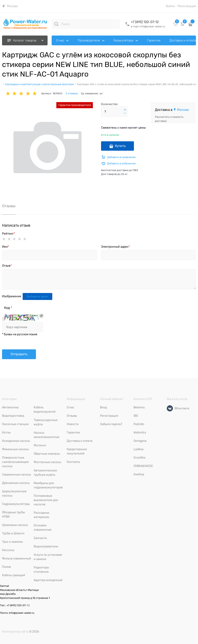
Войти (170, 6)
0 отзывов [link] (72, 94)
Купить (120, 146)
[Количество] (114, 111)
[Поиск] (56, 24)
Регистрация (187, 6)
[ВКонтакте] (170, 408)
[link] (10, 6)
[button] (125, 110)
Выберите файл (37, 296)
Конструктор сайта (15, 632)
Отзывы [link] (9, 206)
